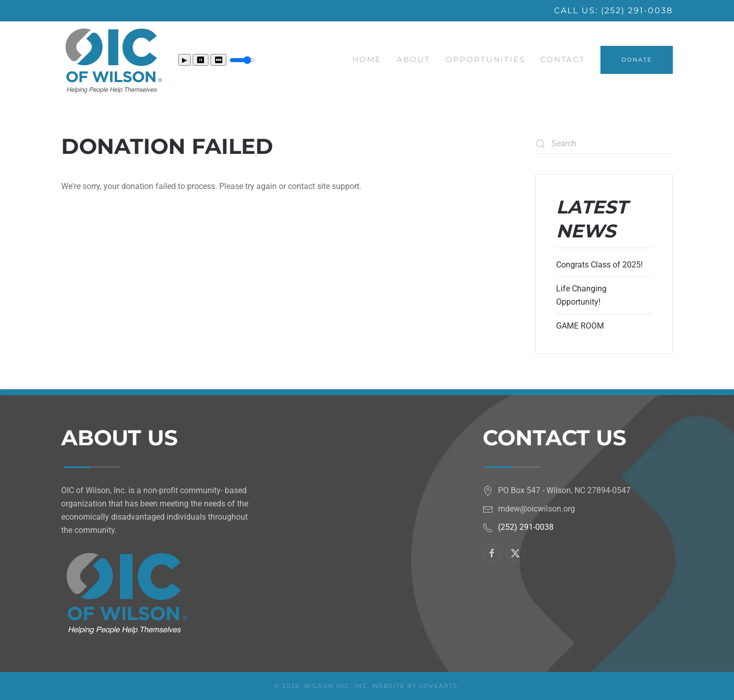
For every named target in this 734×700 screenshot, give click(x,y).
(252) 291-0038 (637, 10)
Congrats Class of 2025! (599, 265)
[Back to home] (112, 60)
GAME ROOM (580, 326)
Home (367, 59)
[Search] (604, 144)
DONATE (637, 60)
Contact (563, 59)
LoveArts (439, 686)
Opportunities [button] (485, 59)
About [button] (413, 59)
